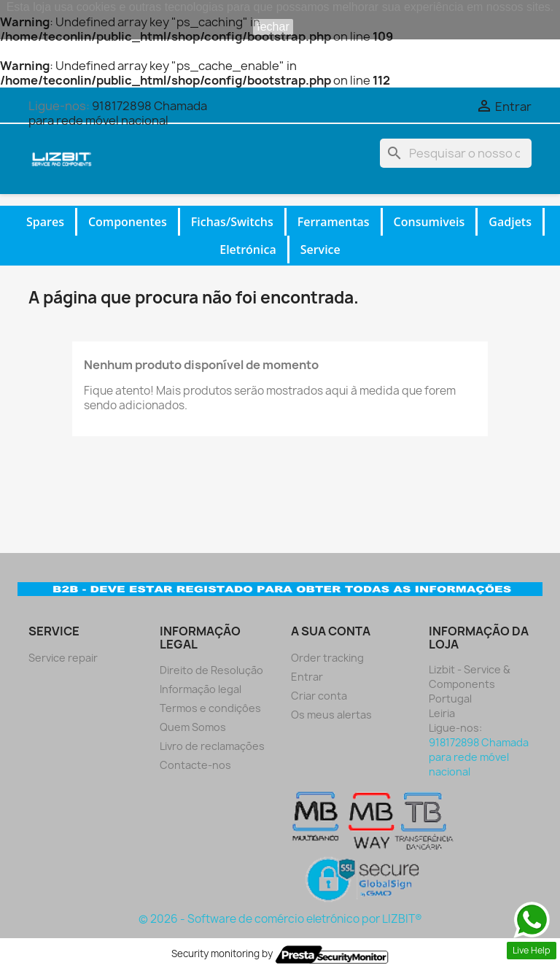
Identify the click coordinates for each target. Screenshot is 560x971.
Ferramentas (334, 222)
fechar (273, 27)
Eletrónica (248, 249)
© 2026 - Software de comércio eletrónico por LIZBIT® (280, 919)
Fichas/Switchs (232, 222)
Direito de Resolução (211, 670)
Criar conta (319, 696)
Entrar (307, 677)
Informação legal (201, 689)
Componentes (128, 222)
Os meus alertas (331, 715)
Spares (45, 222)
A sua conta (331, 631)
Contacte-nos (195, 765)
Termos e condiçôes (210, 708)
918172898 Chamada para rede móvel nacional (118, 113)
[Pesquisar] (456, 153)
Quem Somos (193, 727)
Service (320, 249)
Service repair (63, 658)
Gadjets (510, 222)
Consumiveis (429, 222)
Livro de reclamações (212, 746)
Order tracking (327, 658)
